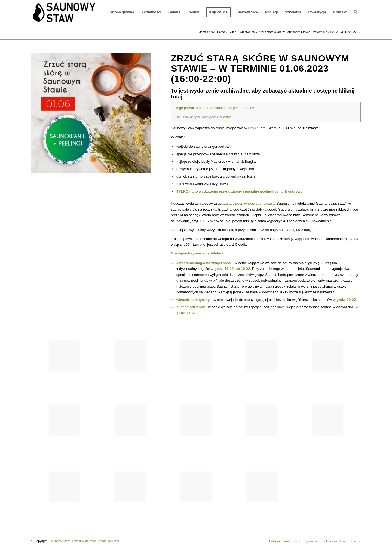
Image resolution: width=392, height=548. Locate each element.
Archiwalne (224, 117)
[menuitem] (122, 12)
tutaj (177, 97)
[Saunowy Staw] (65, 12)
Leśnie (253, 128)
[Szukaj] (355, 12)
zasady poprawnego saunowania (249, 203)
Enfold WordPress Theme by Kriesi (96, 541)
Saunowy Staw (60, 541)
